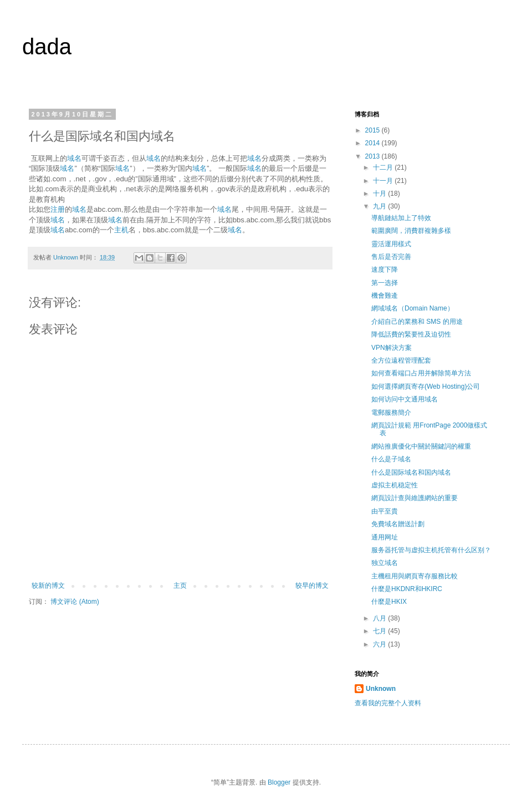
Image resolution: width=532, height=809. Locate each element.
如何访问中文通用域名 (405, 399)
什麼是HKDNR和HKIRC (407, 589)
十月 (380, 194)
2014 (374, 143)
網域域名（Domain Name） (413, 308)
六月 (380, 644)
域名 (74, 158)
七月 (380, 631)
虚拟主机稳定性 (395, 485)
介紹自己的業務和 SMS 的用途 (417, 322)
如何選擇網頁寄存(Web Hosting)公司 (426, 386)
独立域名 (385, 563)
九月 (380, 206)
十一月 (384, 181)
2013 (374, 156)
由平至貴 (385, 511)
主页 (180, 586)
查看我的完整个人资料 (388, 703)
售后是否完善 (391, 257)
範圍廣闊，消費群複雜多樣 (411, 231)
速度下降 (385, 269)
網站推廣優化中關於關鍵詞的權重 (421, 446)
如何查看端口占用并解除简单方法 (421, 373)
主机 (121, 230)
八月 (380, 618)
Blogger (279, 782)
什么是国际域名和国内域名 (411, 472)
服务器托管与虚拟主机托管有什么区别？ (431, 550)
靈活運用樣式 (391, 244)
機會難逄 (385, 296)
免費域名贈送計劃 (398, 524)
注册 (58, 209)
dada (47, 47)
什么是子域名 (391, 459)
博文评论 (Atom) (75, 602)
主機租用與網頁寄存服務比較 (415, 576)
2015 (374, 130)
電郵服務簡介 (391, 413)
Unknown (381, 689)
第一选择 (385, 283)
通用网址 (385, 537)
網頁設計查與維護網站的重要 (415, 498)
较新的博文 (48, 586)
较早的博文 (312, 586)
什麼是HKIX (389, 602)
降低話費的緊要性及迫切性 (411, 334)
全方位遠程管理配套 (401, 360)
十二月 (384, 167)
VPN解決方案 (392, 348)
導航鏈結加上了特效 (401, 218)
